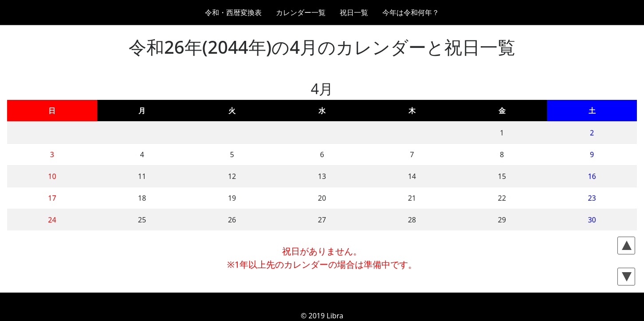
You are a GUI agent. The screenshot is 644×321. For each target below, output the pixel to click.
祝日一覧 (354, 12)
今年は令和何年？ (411, 12)
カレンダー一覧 (301, 12)
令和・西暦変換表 (233, 12)
